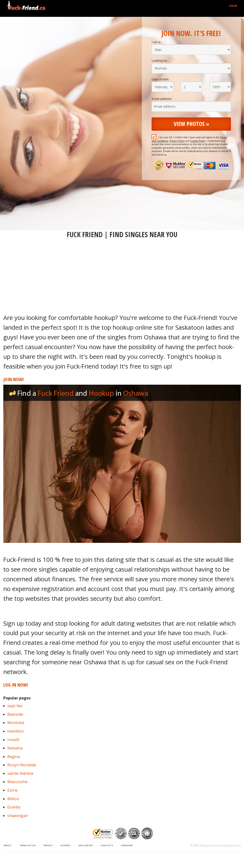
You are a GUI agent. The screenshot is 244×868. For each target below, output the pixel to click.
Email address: (162, 99)
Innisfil (13, 740)
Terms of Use (28, 845)
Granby (14, 807)
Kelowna (15, 748)
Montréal (16, 723)
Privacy (48, 845)
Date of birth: (160, 79)
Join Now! (14, 379)
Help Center (85, 845)
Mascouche (17, 782)
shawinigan (18, 816)
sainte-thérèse (20, 773)
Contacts (107, 845)
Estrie (12, 790)
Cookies (65, 845)
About (8, 845)
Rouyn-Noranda (22, 765)
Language (127, 845)
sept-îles (15, 706)
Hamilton (16, 731)
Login (233, 6)
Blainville (15, 714)
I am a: (156, 42)
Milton (13, 799)
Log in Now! (16, 685)
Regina (14, 757)
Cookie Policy (198, 141)
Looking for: (160, 61)
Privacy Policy (177, 141)
